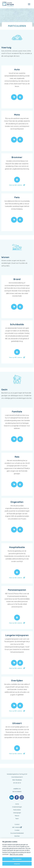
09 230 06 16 (17, 783)
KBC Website (17, 827)
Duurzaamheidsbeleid (17, 833)
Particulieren (17, 810)
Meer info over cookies (16, 854)
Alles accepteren (17, 859)
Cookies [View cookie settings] (17, 830)
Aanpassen (17, 864)
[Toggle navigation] (29, 4)
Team (17, 819)
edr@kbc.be (17, 789)
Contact (17, 824)
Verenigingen (17, 813)
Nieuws (17, 816)
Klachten (17, 836)
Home (17, 804)
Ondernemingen (17, 807)
